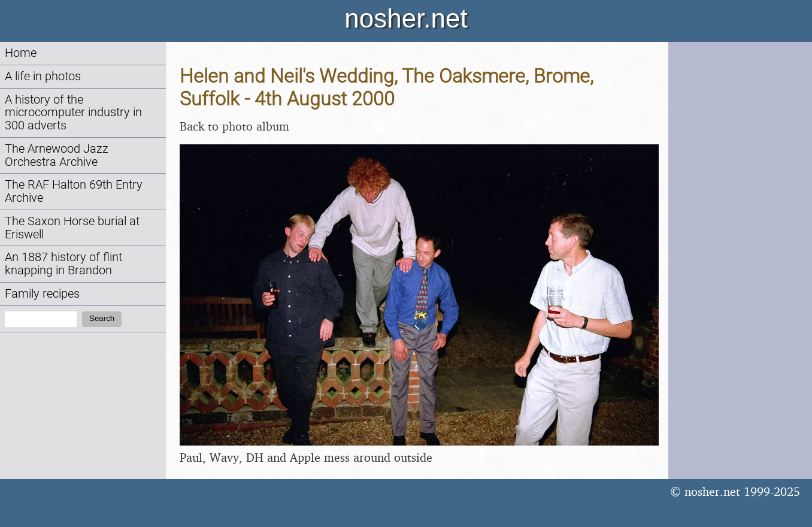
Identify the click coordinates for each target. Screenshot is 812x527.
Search (102, 318)
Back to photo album (234, 126)
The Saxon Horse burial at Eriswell (72, 228)
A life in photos (43, 76)
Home (21, 53)
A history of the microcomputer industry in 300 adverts (73, 113)
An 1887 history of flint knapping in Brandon (63, 264)
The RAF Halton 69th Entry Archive (74, 191)
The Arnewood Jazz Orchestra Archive (57, 155)
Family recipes (42, 294)
